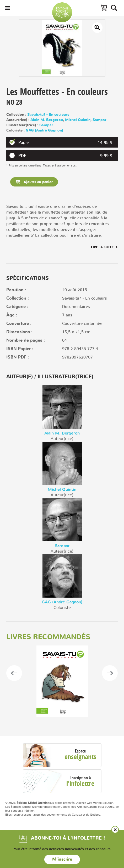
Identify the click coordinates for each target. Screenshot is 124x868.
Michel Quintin (78, 120)
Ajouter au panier (38, 182)
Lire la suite (102, 247)
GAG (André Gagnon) (44, 130)
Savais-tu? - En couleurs (48, 115)
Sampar (99, 120)
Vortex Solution (103, 803)
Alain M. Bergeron (47, 120)
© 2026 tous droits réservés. (40, 803)
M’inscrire (62, 859)
